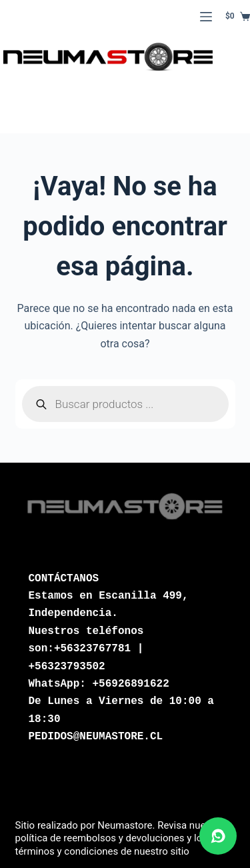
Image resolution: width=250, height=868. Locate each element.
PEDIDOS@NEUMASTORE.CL (96, 737)
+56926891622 (131, 684)
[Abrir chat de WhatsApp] (218, 836)
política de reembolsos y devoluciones (100, 838)
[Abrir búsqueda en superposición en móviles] (125, 404)
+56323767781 (92, 649)
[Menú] (206, 17)
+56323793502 (67, 667)
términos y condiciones (67, 851)
